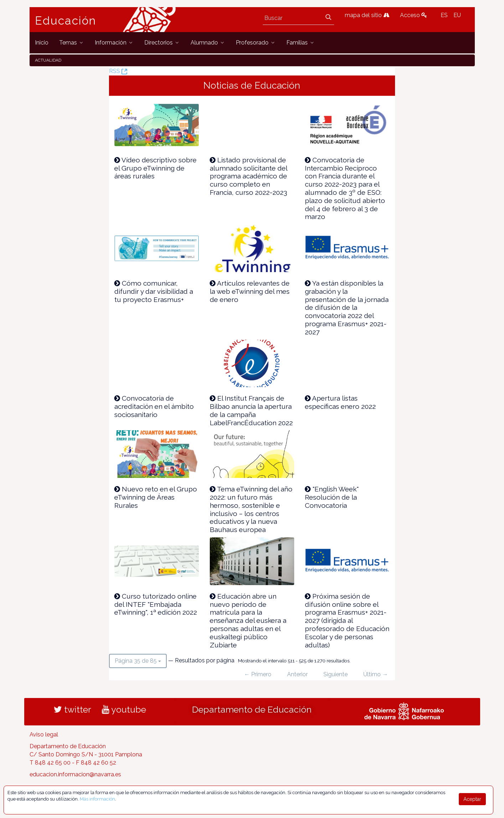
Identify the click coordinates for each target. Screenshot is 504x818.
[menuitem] (42, 43)
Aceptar (472, 799)
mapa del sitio (367, 15)
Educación (66, 21)
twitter (72, 709)
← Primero (258, 674)
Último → (376, 674)
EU (457, 15)
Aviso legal (44, 734)
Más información (97, 799)
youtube (124, 709)
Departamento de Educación (252, 709)
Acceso (414, 15)
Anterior (297, 674)
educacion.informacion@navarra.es (75, 774)
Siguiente (336, 674)
